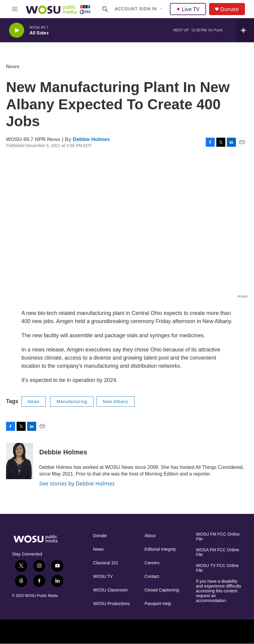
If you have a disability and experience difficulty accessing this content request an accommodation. (219, 591)
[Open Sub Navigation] (161, 9)
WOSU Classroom (110, 590)
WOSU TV (103, 577)
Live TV (188, 9)
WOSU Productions (111, 604)
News (13, 67)
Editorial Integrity (160, 549)
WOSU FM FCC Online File (218, 537)
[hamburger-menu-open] (15, 9)
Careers (152, 563)
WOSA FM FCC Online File (218, 552)
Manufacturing (72, 402)
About (150, 536)
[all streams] (245, 30)
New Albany (116, 402)
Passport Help (158, 604)
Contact (152, 577)
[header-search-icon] (105, 9)
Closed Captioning (162, 590)
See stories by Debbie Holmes (77, 483)
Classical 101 (106, 563)
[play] (17, 30)
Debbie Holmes (91, 139)
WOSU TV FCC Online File (217, 568)
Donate (230, 9)
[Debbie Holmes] (20, 461)
